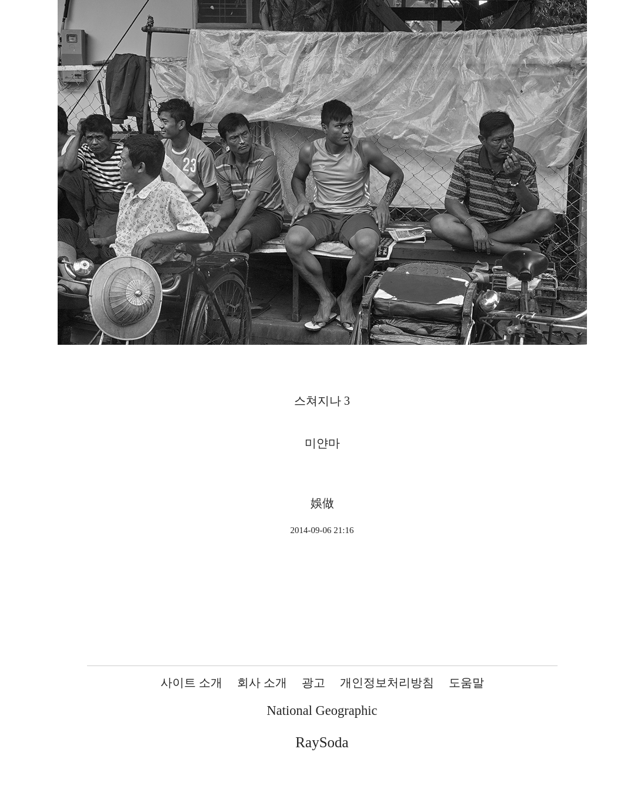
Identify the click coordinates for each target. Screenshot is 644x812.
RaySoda (322, 742)
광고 (313, 683)
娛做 (322, 503)
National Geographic (322, 710)
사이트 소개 (191, 683)
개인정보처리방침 (387, 683)
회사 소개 (262, 683)
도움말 (466, 683)
